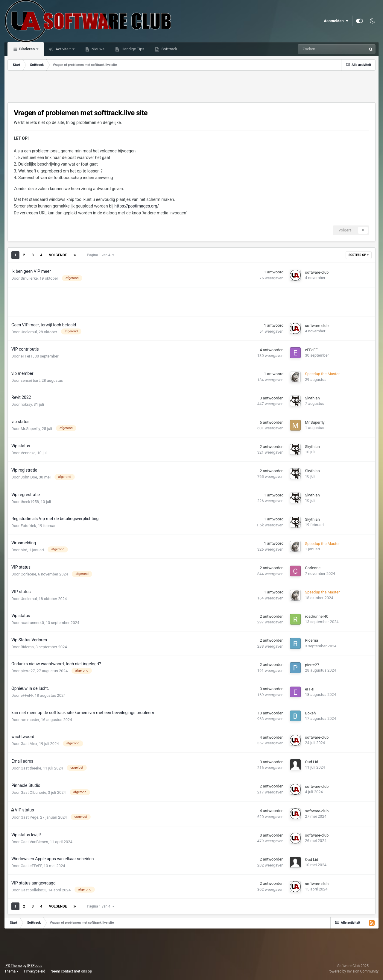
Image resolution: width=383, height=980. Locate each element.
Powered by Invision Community (353, 971)
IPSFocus (35, 966)
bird (24, 550)
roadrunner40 (32, 623)
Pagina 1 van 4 (101, 255)
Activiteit (63, 49)
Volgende (58, 255)
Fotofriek (28, 526)
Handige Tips (132, 49)
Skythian (312, 398)
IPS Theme (13, 966)
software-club (317, 272)
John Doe (29, 477)
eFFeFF (27, 356)
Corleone (28, 574)
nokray (26, 404)
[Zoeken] (318, 49)
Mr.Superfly (30, 429)
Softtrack (169, 49)
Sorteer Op (359, 255)
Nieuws (98, 49)
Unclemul (29, 332)
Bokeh (310, 713)
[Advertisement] (191, 87)
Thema (12, 971)
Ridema (27, 647)
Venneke (28, 453)
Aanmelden (336, 21)
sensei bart (30, 380)
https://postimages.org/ (137, 206)
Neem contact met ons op (71, 971)
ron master (30, 720)
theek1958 (30, 502)
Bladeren (27, 49)
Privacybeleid (35, 971)
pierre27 (28, 671)
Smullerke (29, 278)
